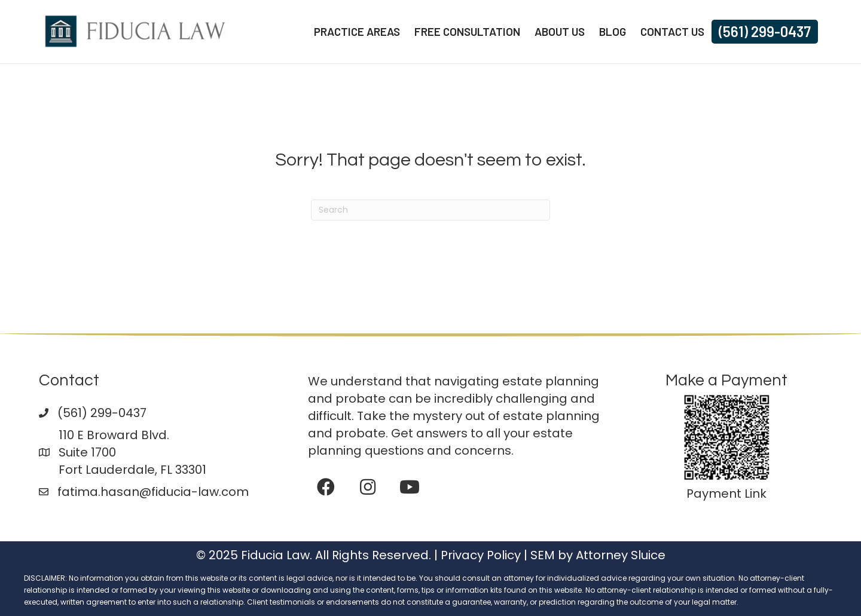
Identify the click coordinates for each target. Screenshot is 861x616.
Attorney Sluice (621, 555)
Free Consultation (467, 31)
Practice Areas (357, 31)
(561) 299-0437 (765, 31)
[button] (326, 487)
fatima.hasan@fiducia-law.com (153, 492)
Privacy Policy (481, 555)
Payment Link (726, 494)
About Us (560, 31)
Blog (613, 31)
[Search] (430, 210)
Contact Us (672, 31)
